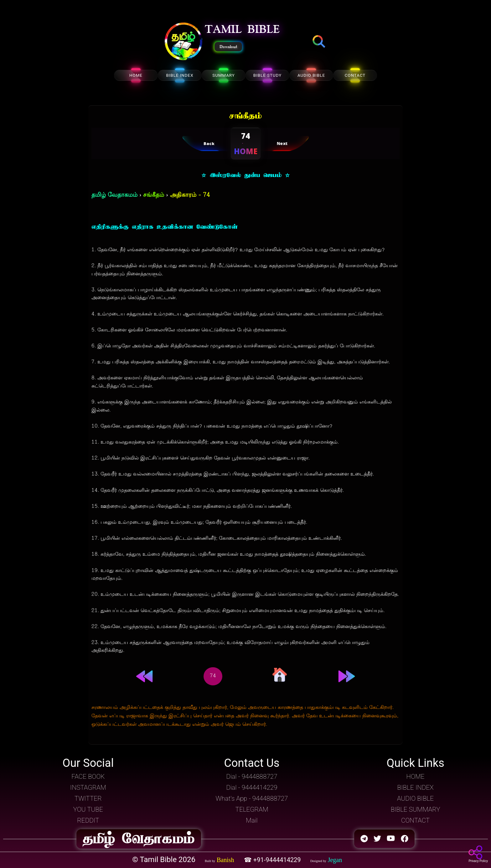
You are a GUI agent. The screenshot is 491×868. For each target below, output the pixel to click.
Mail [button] (252, 820)
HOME (136, 75)
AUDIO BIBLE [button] (415, 798)
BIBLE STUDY (267, 75)
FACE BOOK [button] (88, 777)
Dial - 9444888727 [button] (252, 777)
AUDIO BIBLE (311, 75)
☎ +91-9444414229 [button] (273, 860)
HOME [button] (416, 777)
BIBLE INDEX (180, 75)
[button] (183, 42)
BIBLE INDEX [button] (416, 787)
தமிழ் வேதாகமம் (114, 195)
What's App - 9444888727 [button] (252, 798)
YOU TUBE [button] (88, 809)
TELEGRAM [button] (252, 809)
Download (228, 47)
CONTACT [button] (415, 820)
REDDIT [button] (88, 820)
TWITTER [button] (88, 798)
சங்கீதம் (154, 195)
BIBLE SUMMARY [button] (416, 809)
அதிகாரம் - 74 (190, 195)
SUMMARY (224, 75)
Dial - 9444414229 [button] (252, 787)
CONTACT (355, 75)
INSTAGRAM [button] (88, 787)
